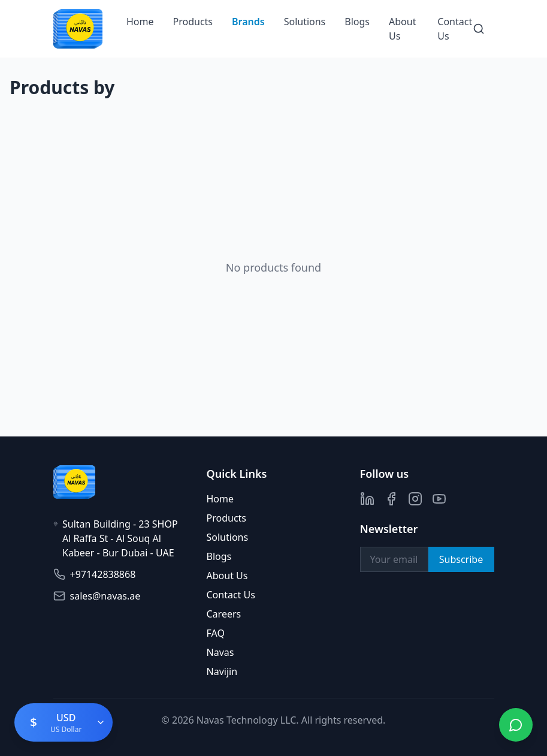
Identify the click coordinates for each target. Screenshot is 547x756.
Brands (248, 22)
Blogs (357, 22)
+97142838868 (103, 574)
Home (140, 22)
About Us (227, 576)
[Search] (479, 29)
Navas (220, 652)
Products (193, 22)
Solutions (305, 22)
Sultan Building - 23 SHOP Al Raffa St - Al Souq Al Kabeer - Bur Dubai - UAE (120, 538)
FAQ (216, 633)
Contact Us (231, 595)
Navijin (222, 671)
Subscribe (461, 559)
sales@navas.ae (105, 596)
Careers (224, 614)
